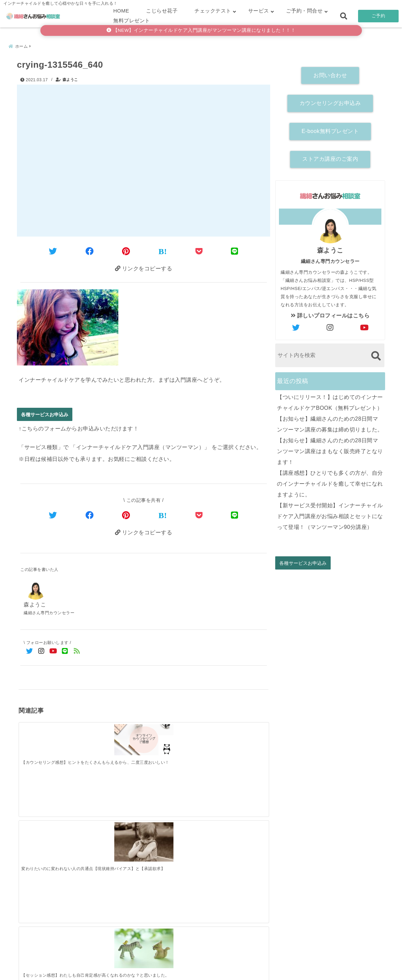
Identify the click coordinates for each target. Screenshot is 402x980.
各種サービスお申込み (45, 414)
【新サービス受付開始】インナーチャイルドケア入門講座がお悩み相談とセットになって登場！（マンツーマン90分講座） (330, 514)
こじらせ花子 (162, 11)
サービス (259, 11)
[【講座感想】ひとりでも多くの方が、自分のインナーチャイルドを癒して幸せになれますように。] (237, 845)
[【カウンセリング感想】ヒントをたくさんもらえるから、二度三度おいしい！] (50, 738)
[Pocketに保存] (199, 250)
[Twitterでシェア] (53, 250)
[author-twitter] (296, 326)
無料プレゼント (132, 20)
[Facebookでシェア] (90, 250)
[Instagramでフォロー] (41, 652)
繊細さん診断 (157, 964)
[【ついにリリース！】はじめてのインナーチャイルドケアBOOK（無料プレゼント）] (50, 846)
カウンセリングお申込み (330, 101)
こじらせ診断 (201, 964)
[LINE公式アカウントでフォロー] (65, 652)
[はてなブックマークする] (163, 250)
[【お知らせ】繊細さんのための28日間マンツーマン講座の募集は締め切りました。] (112, 846)
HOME (121, 11)
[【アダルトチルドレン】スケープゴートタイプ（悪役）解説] (237, 741)
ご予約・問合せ (304, 11)
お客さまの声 (245, 964)
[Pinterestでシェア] (126, 250)
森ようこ (70, 78)
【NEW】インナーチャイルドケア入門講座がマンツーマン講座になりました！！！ (201, 30)
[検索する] (376, 354)
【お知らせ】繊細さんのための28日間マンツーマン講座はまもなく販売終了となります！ (330, 449)
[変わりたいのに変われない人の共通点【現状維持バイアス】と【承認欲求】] (112, 741)
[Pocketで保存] (199, 515)
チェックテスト (213, 11)
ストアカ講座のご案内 (330, 157)
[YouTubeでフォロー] (53, 652)
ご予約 (379, 16)
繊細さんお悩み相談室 (182, 973)
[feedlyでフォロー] (77, 652)
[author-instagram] (330, 326)
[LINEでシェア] (235, 250)
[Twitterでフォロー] (30, 652)
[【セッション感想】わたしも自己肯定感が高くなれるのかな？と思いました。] (175, 742)
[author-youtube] (364, 326)
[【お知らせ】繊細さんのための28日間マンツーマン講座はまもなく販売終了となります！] (175, 846)
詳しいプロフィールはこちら (330, 314)
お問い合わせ (330, 73)
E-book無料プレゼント (330, 129)
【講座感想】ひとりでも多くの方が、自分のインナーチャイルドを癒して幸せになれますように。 (330, 482)
